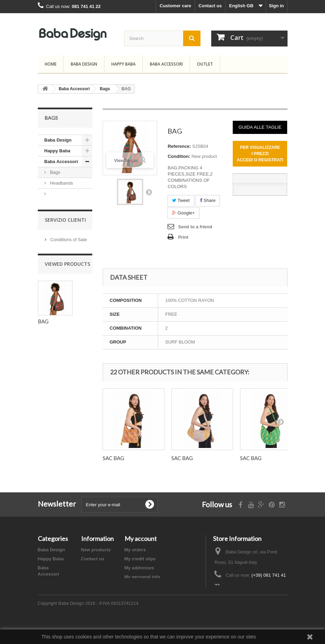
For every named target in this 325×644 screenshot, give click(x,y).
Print (183, 237)
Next (149, 192)
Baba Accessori (166, 64)
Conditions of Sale (68, 270)
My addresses (139, 568)
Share (208, 200)
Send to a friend (195, 227)
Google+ (183, 213)
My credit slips (140, 559)
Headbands (61, 183)
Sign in (276, 6)
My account (141, 539)
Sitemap (90, 568)
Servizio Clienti (65, 252)
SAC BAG (113, 458)
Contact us (210, 6)
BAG (43, 354)
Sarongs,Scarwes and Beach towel (62, 209)
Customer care (175, 6)
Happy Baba (123, 64)
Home (51, 64)
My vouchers (138, 586)
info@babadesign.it (259, 598)
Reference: (179, 146)
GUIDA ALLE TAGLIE (260, 127)
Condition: (179, 156)
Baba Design (84, 64)
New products (96, 550)
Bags (55, 172)
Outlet (205, 64)
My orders (135, 550)
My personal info (142, 577)
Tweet (181, 200)
